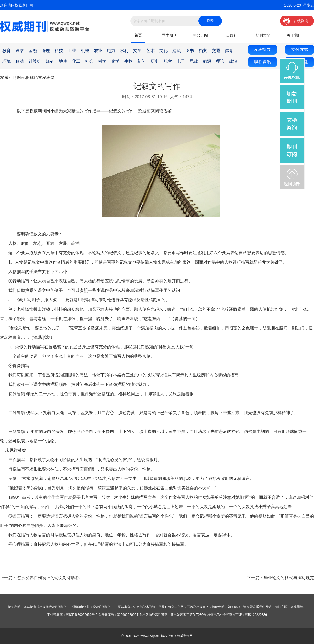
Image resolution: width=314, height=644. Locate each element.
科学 (102, 61)
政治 (233, 61)
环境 (7, 61)
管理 (46, 51)
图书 (190, 51)
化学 (115, 61)
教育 (7, 51)
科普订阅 (200, 35)
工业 (72, 51)
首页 (138, 35)
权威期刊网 (10, 77)
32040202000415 (129, 615)
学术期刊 (169, 35)
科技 (59, 51)
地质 (63, 61)
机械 (85, 51)
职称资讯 (262, 62)
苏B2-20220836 (256, 615)
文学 (137, 51)
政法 (20, 61)
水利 (124, 51)
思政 (194, 61)
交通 (216, 51)
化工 (76, 61)
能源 (207, 61)
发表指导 (262, 50)
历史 (155, 61)
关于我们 (294, 35)
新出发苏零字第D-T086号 (188, 615)
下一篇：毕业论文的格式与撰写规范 (281, 578)
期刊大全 (263, 35)
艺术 (150, 51)
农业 (98, 51)
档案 (203, 51)
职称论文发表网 (40, 77)
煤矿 (50, 61)
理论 (220, 61)
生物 (128, 61)
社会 (89, 61)
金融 (33, 51)
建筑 (177, 51)
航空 (168, 61)
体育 (229, 51)
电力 (111, 51)
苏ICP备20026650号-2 (82, 615)
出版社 (232, 35)
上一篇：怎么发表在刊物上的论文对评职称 (40, 578)
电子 (181, 61)
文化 (164, 51)
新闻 (142, 61)
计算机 (35, 61)
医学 (20, 51)
